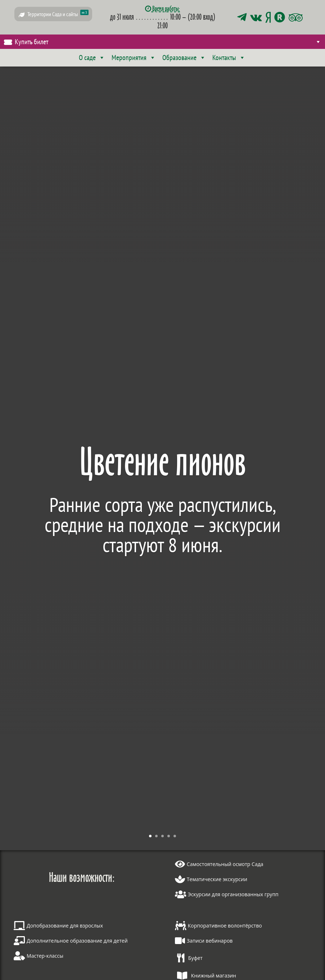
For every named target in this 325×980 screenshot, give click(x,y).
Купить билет (168, 42)
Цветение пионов (163, 461)
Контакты (229, 58)
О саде (92, 58)
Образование (184, 58)
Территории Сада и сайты (58, 14)
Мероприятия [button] (134, 58)
